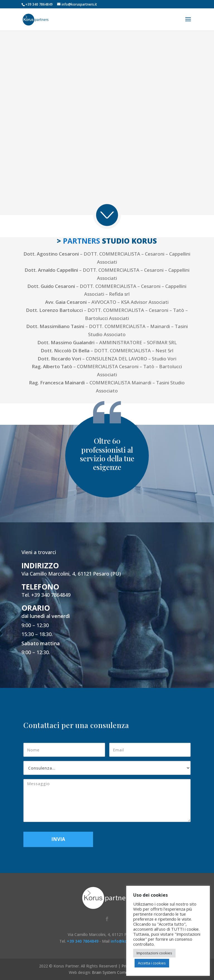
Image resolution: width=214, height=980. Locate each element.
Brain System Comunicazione (118, 972)
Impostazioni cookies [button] (154, 953)
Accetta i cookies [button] (152, 963)
